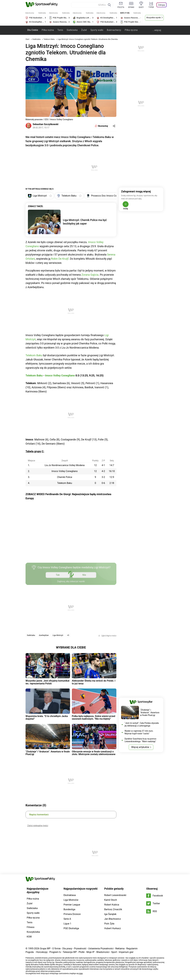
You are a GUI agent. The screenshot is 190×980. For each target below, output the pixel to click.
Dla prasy (67, 949)
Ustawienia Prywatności (101, 949)
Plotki (81, 952)
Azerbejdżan (44, 635)
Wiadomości (103, 952)
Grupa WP (45, 949)
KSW (29, 937)
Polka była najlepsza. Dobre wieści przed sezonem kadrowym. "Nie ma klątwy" (94, 717)
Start (27, 39)
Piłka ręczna (131, 30)
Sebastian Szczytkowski (46, 124)
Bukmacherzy (114, 30)
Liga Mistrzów (71, 900)
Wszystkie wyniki (154, 18)
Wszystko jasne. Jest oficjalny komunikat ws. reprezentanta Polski (47, 682)
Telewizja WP (70, 952)
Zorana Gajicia (90, 275)
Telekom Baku (49, 39)
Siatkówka (72, 30)
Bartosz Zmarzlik (113, 909)
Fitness (31, 927)
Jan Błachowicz (113, 919)
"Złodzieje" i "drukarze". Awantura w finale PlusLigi (48, 753)
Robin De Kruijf (60, 259)
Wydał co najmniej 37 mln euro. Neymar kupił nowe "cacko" (139, 732)
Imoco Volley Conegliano (60, 375)
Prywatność (80, 949)
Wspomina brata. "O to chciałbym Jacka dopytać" (47, 717)
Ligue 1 (67, 924)
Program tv (55, 952)
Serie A (67, 919)
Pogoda (30, 952)
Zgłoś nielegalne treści (38, 826)
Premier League (72, 905)
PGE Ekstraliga (71, 928)
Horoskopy (42, 952)
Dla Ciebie (33, 30)
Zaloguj (161, 5)
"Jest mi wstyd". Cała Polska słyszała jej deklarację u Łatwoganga (142, 724)
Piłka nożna (48, 30)
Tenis (60, 30)
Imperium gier (126, 952)
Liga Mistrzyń (58, 635)
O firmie (56, 949)
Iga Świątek (110, 914)
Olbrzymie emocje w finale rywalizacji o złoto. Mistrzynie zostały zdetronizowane (94, 753)
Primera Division (72, 914)
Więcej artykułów (140, 747)
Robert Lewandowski (115, 895)
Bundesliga (69, 909)
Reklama (120, 949)
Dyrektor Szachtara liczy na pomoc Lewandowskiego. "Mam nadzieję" (140, 740)
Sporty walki (97, 30)
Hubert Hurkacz (113, 928)
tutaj (81, 973)
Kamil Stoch (111, 900)
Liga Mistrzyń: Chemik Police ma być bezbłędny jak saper (85, 222)
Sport (114, 952)
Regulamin (132, 949)
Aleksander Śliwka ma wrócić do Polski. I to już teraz (94, 682)
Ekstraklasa (70, 895)
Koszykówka (33, 932)
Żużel (84, 30)
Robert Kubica (112, 905)
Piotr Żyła (109, 924)
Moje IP (90, 952)
